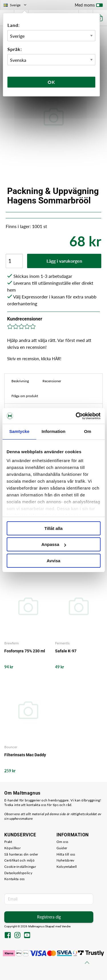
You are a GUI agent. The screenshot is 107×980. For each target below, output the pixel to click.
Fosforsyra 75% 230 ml (25, 651)
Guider (62, 848)
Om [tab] (88, 431)
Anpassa (54, 544)
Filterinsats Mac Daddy (25, 755)
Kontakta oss (15, 879)
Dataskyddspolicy (18, 873)
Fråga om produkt (25, 396)
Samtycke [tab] (19, 431)
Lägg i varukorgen (64, 261)
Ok (51, 82)
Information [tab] (54, 431)
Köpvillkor (12, 848)
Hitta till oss (66, 854)
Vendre (66, 926)
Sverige (16, 5)
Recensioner (52, 381)
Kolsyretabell (67, 867)
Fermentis (62, 643)
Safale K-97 (66, 651)
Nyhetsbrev (65, 860)
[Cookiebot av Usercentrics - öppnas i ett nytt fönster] (76, 416)
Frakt (8, 842)
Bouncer (11, 747)
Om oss (62, 842)
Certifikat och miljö (19, 860)
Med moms (89, 6)
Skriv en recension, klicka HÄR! (34, 359)
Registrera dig (49, 917)
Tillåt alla (54, 528)
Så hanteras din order (21, 854)
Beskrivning (20, 381)
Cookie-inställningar (20, 867)
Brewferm (12, 643)
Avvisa (54, 561)
